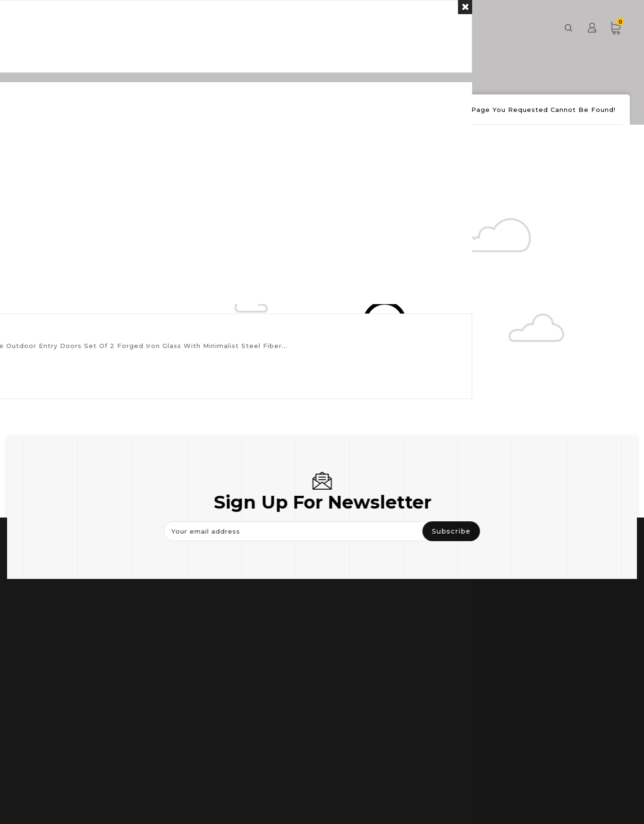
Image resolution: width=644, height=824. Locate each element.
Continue (187, 161)
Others (345, 27)
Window (285, 27)
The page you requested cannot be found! (535, 110)
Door (230, 27)
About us (407, 27)
